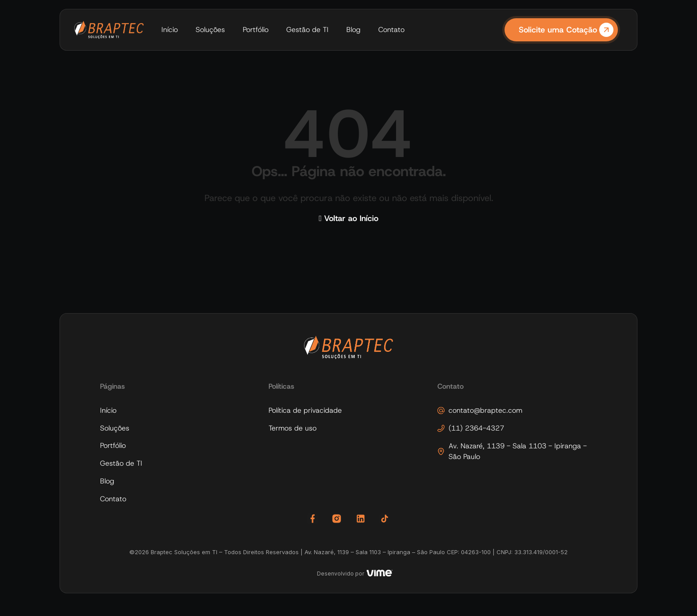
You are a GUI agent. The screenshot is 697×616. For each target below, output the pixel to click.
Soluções (210, 30)
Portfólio (256, 30)
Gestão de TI (307, 30)
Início (170, 30)
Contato (391, 30)
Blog (353, 30)
